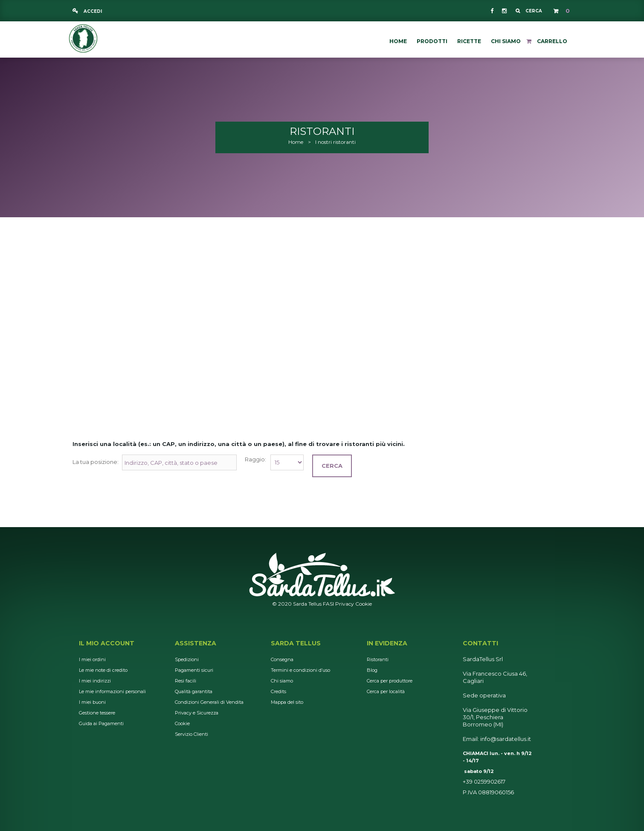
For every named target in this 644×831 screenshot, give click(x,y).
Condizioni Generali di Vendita (209, 702)
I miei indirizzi (95, 681)
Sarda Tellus (296, 643)
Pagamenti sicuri (194, 670)
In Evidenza (387, 643)
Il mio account (107, 643)
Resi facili (186, 681)
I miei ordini (92, 659)
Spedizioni (187, 659)
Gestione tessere (97, 713)
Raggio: (255, 459)
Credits (278, 691)
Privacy (345, 604)
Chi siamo (282, 681)
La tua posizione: (96, 462)
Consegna (282, 659)
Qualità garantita (194, 691)
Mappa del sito (287, 702)
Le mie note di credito (103, 670)
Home (296, 142)
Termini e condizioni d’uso (300, 670)
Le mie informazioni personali (112, 691)
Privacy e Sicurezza (197, 713)
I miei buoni (92, 702)
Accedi (92, 11)
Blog (372, 670)
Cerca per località (386, 691)
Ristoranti (378, 659)
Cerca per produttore (390, 681)
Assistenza (196, 643)
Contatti (480, 643)
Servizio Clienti (191, 734)
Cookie (364, 604)
